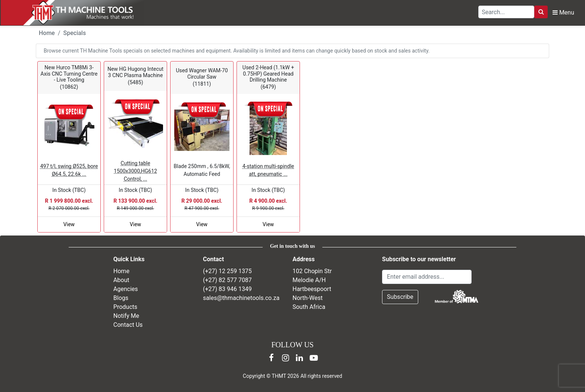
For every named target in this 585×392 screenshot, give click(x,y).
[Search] (541, 12)
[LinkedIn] (300, 358)
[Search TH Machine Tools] (506, 12)
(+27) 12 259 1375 (227, 271)
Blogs (121, 298)
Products (125, 307)
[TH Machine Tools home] (78, 13)
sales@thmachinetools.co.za (241, 298)
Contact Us (128, 325)
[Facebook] (271, 358)
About (121, 280)
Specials (75, 33)
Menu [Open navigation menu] (563, 12)
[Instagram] (285, 358)
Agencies (126, 289)
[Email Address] (427, 277)
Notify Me (126, 316)
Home (47, 33)
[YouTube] (314, 358)
